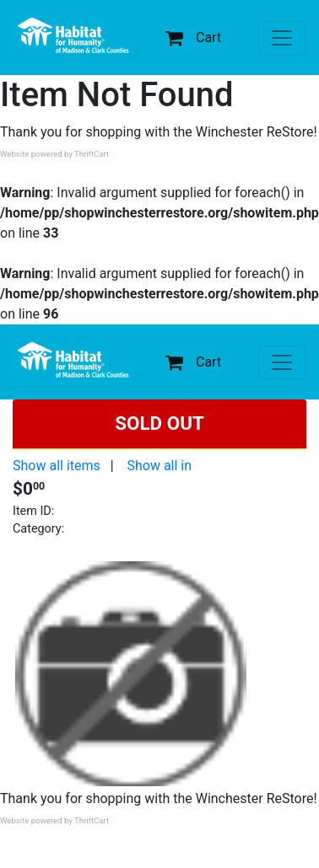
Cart (193, 38)
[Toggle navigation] (282, 38)
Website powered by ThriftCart (54, 154)
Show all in (159, 466)
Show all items (57, 466)
